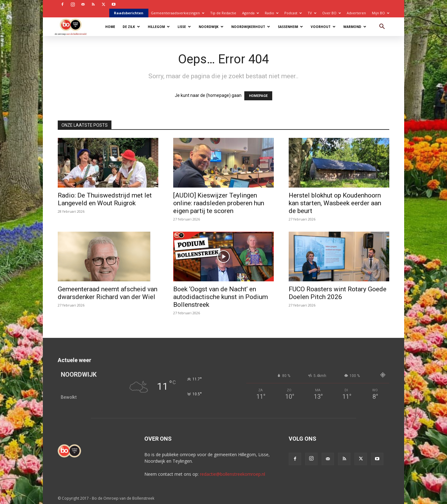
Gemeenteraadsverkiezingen (178, 13)
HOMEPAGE (258, 96)
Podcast (293, 13)
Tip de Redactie (223, 13)
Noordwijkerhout (251, 27)
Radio (272, 13)
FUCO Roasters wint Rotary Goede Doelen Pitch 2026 (338, 293)
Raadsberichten (129, 13)
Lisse (184, 27)
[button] (382, 27)
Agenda (251, 13)
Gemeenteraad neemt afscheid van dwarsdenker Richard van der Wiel (108, 293)
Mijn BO (381, 13)
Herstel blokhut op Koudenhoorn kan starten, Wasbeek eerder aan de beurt (335, 203)
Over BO (332, 13)
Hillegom (159, 27)
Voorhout (323, 27)
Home (110, 27)
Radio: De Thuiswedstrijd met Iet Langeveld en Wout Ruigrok (105, 199)
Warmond (355, 27)
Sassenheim (290, 27)
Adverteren (356, 13)
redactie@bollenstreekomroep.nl (233, 474)
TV (312, 13)
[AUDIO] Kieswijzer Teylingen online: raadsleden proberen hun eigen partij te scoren (219, 203)
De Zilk (131, 27)
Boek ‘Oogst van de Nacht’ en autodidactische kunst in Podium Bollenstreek (221, 297)
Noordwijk (211, 27)
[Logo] (74, 27)
